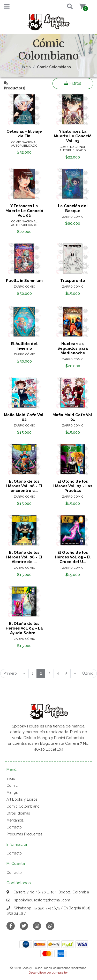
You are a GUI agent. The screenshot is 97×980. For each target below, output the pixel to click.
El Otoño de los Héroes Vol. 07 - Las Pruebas (73, 486)
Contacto (14, 827)
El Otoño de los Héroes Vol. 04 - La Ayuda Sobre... (24, 628)
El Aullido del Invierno (24, 346)
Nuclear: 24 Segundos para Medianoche (73, 348)
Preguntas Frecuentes (24, 834)
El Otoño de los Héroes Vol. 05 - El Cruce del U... (73, 557)
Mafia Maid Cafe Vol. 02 (24, 417)
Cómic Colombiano (23, 806)
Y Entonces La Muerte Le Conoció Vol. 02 (24, 211)
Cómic (12, 785)
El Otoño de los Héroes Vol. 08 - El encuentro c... (24, 486)
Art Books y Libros (22, 799)
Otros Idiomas (18, 813)
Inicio (26, 67)
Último (88, 673)
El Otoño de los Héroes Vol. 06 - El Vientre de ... (24, 557)
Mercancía (15, 820)
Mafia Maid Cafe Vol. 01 (73, 417)
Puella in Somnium (24, 281)
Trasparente (73, 281)
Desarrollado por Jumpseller (48, 973)
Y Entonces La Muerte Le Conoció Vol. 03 (73, 136)
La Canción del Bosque (73, 208)
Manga (12, 792)
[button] (65, 7)
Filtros (73, 83)
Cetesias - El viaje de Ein (24, 134)
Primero (10, 673)
